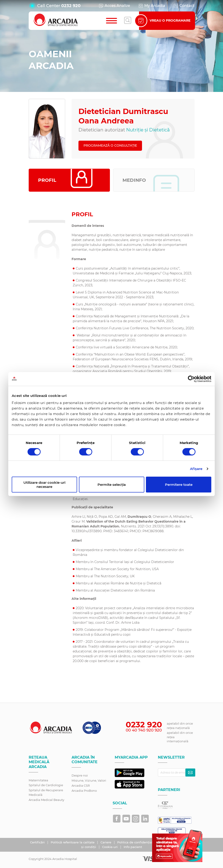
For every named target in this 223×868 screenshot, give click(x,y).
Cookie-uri (110, 847)
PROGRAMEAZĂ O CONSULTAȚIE (110, 145)
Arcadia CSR (81, 785)
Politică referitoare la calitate (73, 842)
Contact (184, 6)
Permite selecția (112, 485)
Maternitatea (38, 780)
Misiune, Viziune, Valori (89, 780)
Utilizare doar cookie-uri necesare (44, 484)
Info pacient (133, 847)
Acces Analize (114, 6)
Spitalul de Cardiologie (46, 785)
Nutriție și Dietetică (148, 130)
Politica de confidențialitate (139, 842)
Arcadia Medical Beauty (46, 800)
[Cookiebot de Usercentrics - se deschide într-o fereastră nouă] (191, 379)
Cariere (106, 842)
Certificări (38, 842)
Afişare (196, 469)
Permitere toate (179, 485)
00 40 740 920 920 (144, 730)
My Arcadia (152, 6)
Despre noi (80, 775)
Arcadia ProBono (84, 791)
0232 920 (71, 6)
